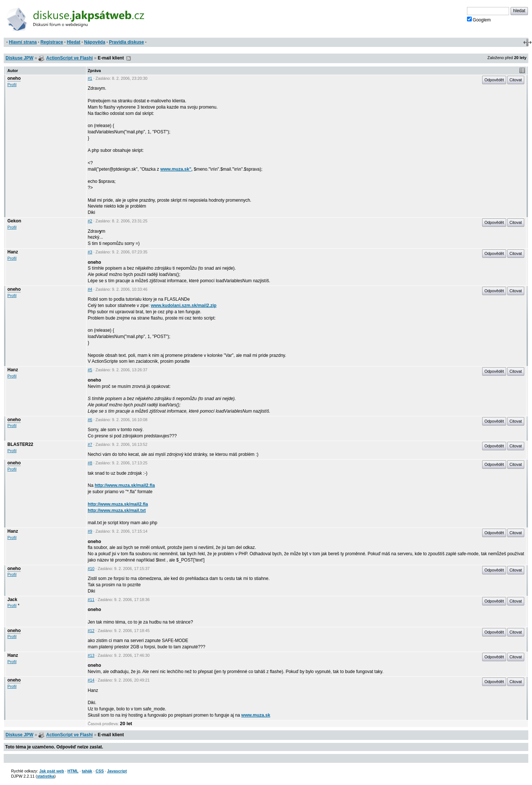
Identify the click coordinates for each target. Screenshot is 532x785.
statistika (46, 776)
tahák (87, 771)
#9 (90, 531)
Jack (12, 600)
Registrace (52, 42)
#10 (91, 569)
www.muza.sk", (176, 169)
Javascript (117, 771)
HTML (73, 771)
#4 (90, 289)
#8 (90, 463)
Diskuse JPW (19, 58)
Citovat (516, 80)
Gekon (14, 221)
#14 (91, 680)
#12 (91, 631)
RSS (129, 58)
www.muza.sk (256, 715)
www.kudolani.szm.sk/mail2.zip (184, 306)
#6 (90, 420)
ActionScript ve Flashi (69, 58)
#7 (90, 444)
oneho (14, 78)
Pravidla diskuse (127, 42)
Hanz (13, 252)
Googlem (479, 20)
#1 (90, 78)
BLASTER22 (20, 444)
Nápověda (95, 42)
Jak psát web (52, 771)
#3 (90, 252)
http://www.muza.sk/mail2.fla (125, 485)
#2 (90, 221)
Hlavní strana (23, 42)
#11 (91, 600)
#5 (90, 370)
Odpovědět (494, 80)
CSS (100, 771)
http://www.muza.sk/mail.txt (117, 511)
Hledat (74, 42)
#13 (91, 655)
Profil (12, 85)
